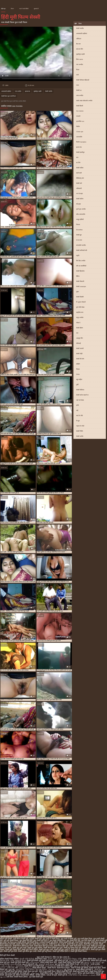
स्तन (77, 157)
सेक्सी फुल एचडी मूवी (98, 946)
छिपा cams (80, 59)
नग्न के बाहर (79, 194)
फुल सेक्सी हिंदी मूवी (73, 940)
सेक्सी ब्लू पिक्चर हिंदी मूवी (72, 948)
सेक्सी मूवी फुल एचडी (46, 949)
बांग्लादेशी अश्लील (81, 245)
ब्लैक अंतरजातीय (81, 214)
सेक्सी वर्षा (79, 183)
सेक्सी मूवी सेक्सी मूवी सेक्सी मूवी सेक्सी (40, 961)
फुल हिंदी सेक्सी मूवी (88, 940)
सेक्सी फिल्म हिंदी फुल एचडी (43, 946)
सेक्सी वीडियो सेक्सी (47, 973)
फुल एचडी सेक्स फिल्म (85, 939)
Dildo (78, 374)
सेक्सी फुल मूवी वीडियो (35, 948)
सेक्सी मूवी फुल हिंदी (10, 951)
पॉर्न (16, 968)
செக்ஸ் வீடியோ (25, 968)
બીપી (80, 959)
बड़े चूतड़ (78, 204)
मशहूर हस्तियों (80, 219)
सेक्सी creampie (81, 287)
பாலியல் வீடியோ (7, 966)
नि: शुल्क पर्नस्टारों (81, 302)
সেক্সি (12, 961)
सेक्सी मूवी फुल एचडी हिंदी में (80, 949)
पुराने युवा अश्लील (81, 209)
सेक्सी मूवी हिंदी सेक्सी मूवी (20, 962)
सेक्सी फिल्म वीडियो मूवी (65, 966)
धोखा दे (78, 323)
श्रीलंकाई (78, 343)
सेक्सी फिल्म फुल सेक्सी (75, 944)
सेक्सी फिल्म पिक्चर (64, 968)
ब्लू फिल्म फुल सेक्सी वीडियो (17, 942)
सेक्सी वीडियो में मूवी (72, 964)
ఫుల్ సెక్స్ (12, 970)
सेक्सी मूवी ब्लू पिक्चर (45, 951)
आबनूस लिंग (80, 338)
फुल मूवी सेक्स (60, 964)
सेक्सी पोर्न (100, 975)
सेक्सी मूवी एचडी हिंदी (89, 948)
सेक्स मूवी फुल (5, 962)
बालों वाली (79, 173)
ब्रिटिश (78, 276)
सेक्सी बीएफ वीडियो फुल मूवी (53, 948)
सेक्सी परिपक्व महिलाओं (83, 80)
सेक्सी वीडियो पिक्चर (39, 968)
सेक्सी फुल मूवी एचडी (19, 948)
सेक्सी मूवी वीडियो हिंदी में (61, 951)
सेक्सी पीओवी (80, 297)
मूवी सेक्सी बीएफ (33, 942)
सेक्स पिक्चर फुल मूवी (82, 942)
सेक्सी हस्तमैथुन (80, 152)
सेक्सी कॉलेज (80, 199)
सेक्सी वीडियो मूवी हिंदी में (85, 970)
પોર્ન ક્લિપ (20, 966)
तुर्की (77, 385)
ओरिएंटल (79, 39)
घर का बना (79, 240)
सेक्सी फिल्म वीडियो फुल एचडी (23, 946)
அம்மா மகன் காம (55, 970)
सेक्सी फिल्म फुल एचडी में (57, 944)
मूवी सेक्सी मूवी (10, 975)
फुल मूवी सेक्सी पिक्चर (11, 940)
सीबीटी (78, 364)
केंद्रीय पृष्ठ (3, 9)
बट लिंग (78, 163)
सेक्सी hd (79, 90)
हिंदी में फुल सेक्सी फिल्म (47, 971)
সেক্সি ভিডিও (30, 970)
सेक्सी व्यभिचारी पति (82, 250)
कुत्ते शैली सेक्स (80, 307)
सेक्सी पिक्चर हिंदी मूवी (24, 944)
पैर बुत (78, 421)
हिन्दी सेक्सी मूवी (78, 962)
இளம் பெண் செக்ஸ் (92, 962)
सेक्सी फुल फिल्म (6, 948)
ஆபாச (3, 977)
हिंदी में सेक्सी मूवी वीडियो (80, 968)
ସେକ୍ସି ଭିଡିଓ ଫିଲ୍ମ (70, 959)
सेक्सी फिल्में (52, 968)
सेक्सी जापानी (80, 348)
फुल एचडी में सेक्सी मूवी (69, 939)
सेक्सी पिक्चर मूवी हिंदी (8, 944)
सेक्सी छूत (79, 235)
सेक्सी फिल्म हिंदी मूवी (61, 946)
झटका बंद (79, 147)
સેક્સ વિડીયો (74, 961)
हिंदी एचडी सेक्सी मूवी (12, 973)
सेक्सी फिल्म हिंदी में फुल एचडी (80, 946)
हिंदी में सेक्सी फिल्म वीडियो (25, 975)
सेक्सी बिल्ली (80, 106)
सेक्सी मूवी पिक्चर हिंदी (13, 949)
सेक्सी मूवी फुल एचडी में (62, 949)
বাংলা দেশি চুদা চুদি (55, 959)
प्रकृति (78, 256)
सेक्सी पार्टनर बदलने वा (82, 395)
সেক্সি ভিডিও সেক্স (75, 975)
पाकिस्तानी (79, 188)
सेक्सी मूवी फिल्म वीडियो (30, 949)
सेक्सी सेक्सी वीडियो (65, 962)
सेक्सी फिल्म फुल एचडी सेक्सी (34, 966)
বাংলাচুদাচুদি (85, 964)
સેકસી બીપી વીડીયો (27, 959)
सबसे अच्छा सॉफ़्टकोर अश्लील (84, 101)
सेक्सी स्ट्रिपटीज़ (80, 271)
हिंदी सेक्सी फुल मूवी (61, 961)
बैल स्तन (78, 44)
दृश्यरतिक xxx (80, 121)
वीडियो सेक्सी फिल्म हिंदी (49, 962)
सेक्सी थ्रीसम (80, 328)
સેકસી (74, 973)
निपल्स (78, 225)
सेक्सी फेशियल (80, 390)
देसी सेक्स (10, 977)
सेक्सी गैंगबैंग (80, 431)
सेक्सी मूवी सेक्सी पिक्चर (79, 951)
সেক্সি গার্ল (10, 968)
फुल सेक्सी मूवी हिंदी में (41, 940)
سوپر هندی (35, 973)
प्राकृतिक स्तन (80, 312)
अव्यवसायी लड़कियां (82, 34)
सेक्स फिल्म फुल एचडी (98, 942)
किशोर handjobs (81, 142)
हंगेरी (77, 405)
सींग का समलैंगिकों (81, 266)
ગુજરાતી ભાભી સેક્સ (46, 964)
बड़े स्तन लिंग (80, 49)
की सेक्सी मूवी (25, 973)
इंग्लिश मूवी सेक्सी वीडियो (86, 973)
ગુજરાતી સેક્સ (20, 961)
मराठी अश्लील (95, 964)
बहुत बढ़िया (79, 379)
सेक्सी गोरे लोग (80, 359)
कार (77, 333)
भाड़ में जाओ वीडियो (24, 9)
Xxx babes (80, 111)
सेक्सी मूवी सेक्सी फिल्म (81, 971)
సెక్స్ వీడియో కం (69, 970)
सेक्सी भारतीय (80, 28)
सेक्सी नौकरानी (80, 281)
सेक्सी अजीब (80, 436)
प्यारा (78, 85)
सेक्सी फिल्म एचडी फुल (40, 944)
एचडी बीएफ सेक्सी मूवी (21, 939)
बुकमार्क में (36, 9)
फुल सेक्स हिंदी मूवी (26, 940)
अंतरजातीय (79, 137)
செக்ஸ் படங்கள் (89, 975)
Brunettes (79, 230)
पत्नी (77, 75)
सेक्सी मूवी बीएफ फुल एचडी (27, 951)
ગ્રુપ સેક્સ (20, 970)
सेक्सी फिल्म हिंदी (95, 968)
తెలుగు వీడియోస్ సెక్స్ (30, 964)
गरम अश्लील (80, 64)
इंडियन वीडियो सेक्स (90, 959)
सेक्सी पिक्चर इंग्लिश (21, 977)
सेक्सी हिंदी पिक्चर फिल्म (63, 973)
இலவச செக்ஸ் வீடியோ (84, 966)
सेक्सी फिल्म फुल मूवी (31, 971)
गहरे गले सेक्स (80, 400)
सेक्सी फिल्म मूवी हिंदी (91, 944)
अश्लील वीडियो (40, 975)
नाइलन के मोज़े (80, 426)
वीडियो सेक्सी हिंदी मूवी (67, 942)
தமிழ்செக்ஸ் (34, 962)
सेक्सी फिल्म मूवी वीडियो (14, 971)
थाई (77, 410)
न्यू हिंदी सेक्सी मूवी (35, 939)
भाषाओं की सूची (52, 975)
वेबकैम (78, 126)
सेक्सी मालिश (80, 168)
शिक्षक (78, 369)
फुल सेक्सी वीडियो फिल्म (58, 940)
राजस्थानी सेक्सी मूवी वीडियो (49, 942)
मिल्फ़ (78, 70)
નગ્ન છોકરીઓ (16, 964)
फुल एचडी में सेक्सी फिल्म (51, 939)
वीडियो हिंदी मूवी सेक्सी (99, 961)
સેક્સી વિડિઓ (50, 966)
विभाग (12, 9)
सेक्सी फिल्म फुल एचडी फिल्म (9, 96)
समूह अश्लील (80, 317)
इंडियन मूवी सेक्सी (6, 939)
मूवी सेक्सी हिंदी (85, 961)
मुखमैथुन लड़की (80, 54)
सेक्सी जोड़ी (79, 354)
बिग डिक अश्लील (81, 261)
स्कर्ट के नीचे (79, 416)
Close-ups (80, 132)
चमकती (78, 116)
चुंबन (77, 292)
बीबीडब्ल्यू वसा (80, 178)
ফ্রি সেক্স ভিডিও (41, 970)
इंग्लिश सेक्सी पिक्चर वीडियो (9, 959)
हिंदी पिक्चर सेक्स (41, 959)
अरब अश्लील (80, 95)
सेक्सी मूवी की (63, 975)
